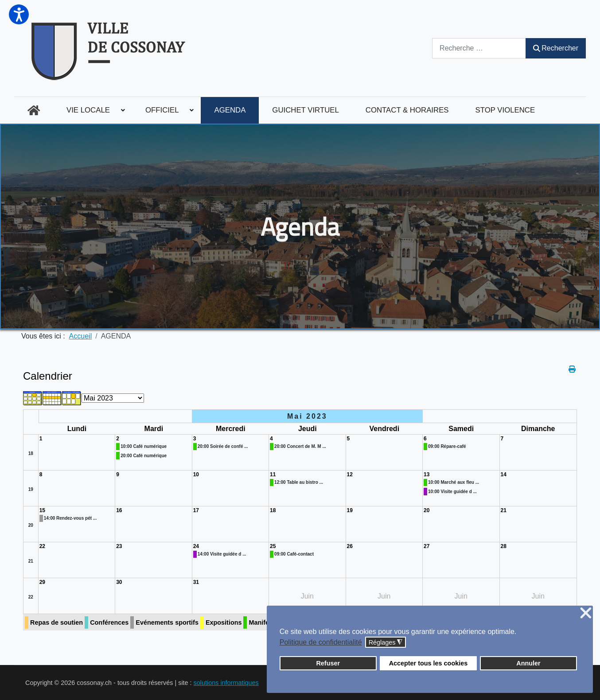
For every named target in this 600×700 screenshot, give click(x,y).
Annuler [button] (528, 663)
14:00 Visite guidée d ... (222, 554)
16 (119, 510)
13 (427, 474)
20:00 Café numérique (144, 456)
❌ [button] (586, 613)
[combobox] (479, 48)
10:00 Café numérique (144, 446)
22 (42, 546)
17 (196, 510)
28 (504, 546)
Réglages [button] (386, 643)
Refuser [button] (328, 663)
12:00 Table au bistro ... (299, 482)
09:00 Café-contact (294, 554)
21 (504, 510)
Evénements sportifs (167, 622)
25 (273, 546)
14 (504, 474)
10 (196, 474)
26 (350, 546)
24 (196, 546)
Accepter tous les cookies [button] (429, 663)
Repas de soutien (56, 622)
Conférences (109, 622)
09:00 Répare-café (447, 446)
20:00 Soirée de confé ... (223, 446)
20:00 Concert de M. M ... (300, 446)
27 (427, 546)
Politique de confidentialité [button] (321, 642)
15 (42, 510)
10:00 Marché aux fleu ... (454, 482)
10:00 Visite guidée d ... (452, 492)
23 (119, 546)
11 (273, 474)
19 (31, 489)
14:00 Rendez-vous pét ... (70, 518)
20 (31, 525)
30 (119, 582)
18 (31, 453)
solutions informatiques (226, 683)
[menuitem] (34, 110)
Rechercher (556, 48)
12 (350, 474)
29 (42, 582)
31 (196, 582)
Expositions (224, 622)
